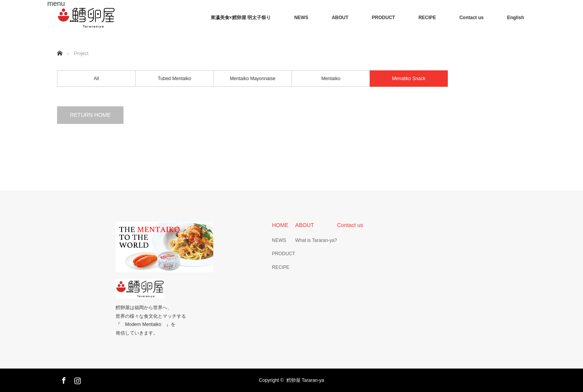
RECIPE (427, 18)
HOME (280, 225)
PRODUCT (384, 18)
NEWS (301, 18)
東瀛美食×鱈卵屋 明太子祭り (241, 18)
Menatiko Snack (409, 79)
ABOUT (340, 18)
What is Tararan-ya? (316, 240)
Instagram (77, 379)
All (96, 79)
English (516, 18)
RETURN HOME (90, 115)
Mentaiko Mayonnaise (253, 79)
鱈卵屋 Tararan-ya (305, 380)
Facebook (63, 379)
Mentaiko (331, 79)
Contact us (472, 18)
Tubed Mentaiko (175, 79)
